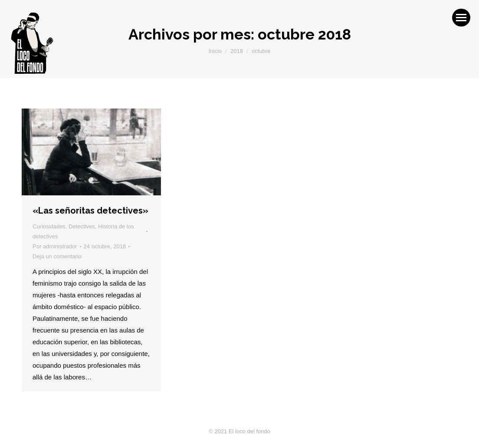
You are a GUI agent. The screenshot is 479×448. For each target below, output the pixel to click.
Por (55, 246)
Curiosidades (49, 226)
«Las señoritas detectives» (90, 211)
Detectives (82, 226)
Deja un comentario (57, 256)
